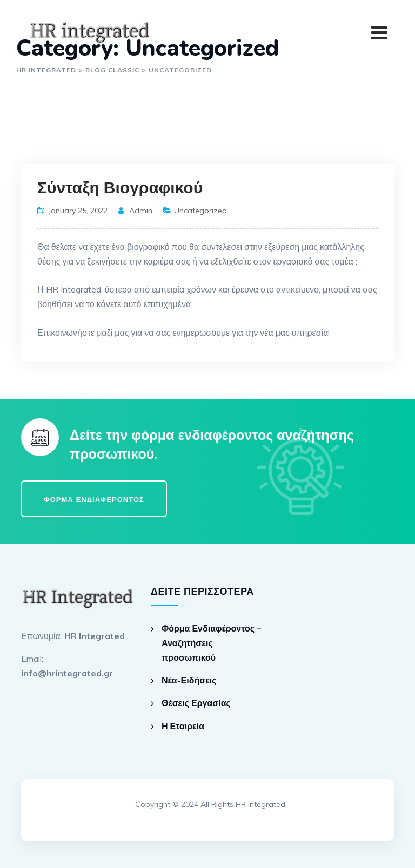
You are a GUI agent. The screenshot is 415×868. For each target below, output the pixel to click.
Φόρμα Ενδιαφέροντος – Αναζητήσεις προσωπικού (211, 643)
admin (141, 211)
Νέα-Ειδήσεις (189, 680)
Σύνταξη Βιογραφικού (120, 188)
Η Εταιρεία (183, 726)
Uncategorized (200, 211)
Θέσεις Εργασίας (196, 703)
